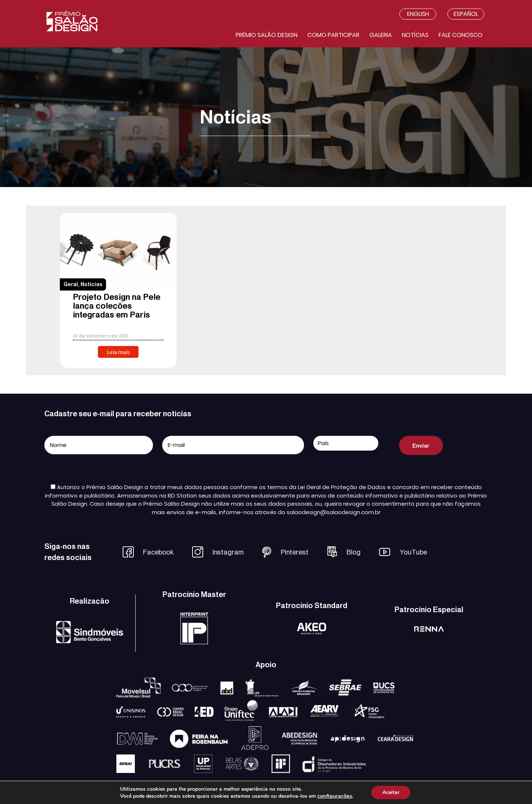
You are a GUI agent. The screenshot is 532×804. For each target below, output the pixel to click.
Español (466, 14)
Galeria (381, 35)
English (418, 14)
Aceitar (391, 792)
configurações (335, 796)
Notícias (415, 35)
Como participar (333, 35)
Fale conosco (461, 35)
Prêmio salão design (267, 35)
